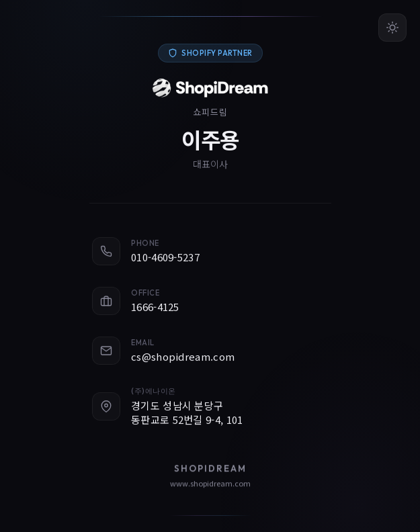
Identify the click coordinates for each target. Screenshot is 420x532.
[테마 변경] (392, 28)
